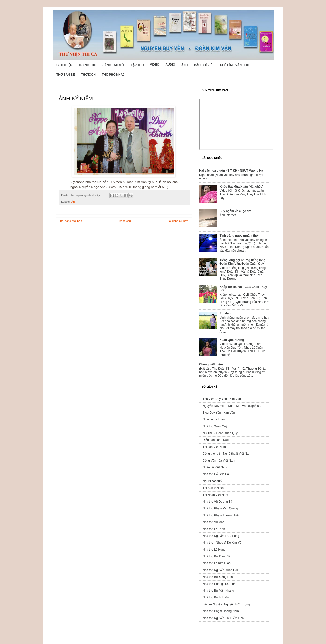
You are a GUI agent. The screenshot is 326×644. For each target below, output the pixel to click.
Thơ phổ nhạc (113, 75)
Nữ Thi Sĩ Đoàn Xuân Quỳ (220, 433)
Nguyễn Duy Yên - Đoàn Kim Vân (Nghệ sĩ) (232, 406)
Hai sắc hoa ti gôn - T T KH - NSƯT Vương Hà (231, 171)
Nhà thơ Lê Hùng (214, 550)
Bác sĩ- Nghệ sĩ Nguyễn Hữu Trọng (226, 604)
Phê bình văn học (235, 65)
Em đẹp (225, 313)
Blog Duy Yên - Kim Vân (219, 413)
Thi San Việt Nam (214, 488)
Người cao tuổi (213, 481)
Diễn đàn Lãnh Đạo (216, 440)
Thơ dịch (88, 75)
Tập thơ (137, 65)
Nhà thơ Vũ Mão (214, 522)
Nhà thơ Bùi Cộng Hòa (218, 577)
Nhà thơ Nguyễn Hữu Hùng (221, 536)
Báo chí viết (204, 65)
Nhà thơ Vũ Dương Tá (217, 502)
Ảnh (185, 65)
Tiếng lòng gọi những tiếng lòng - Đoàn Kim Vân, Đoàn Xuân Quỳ (244, 262)
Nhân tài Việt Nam (215, 467)
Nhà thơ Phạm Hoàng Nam (221, 611)
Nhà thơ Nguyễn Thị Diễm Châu (224, 618)
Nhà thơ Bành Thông (217, 597)
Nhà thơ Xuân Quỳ (215, 426)
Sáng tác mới (113, 65)
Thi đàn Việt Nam (214, 447)
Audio (170, 65)
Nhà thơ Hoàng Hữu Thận (220, 584)
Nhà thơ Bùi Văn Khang (218, 591)
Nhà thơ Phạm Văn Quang (220, 508)
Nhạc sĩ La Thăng (215, 419)
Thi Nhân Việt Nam (215, 495)
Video (155, 65)
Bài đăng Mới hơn (71, 221)
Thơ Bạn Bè (66, 75)
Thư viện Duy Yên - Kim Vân (222, 399)
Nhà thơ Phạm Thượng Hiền (222, 515)
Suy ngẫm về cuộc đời (236, 211)
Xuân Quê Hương (232, 340)
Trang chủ (125, 221)
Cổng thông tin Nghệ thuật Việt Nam (227, 454)
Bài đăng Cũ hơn (178, 221)
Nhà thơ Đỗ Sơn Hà (216, 474)
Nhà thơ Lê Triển (214, 529)
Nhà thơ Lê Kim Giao (217, 563)
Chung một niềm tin (213, 364)
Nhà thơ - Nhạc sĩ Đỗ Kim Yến (223, 543)
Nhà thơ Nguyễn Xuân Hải (220, 570)
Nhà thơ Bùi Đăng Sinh (218, 556)
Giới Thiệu (64, 65)
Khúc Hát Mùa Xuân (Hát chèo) (242, 187)
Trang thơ (87, 65)
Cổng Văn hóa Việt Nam (219, 461)
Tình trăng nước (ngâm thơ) (239, 236)
